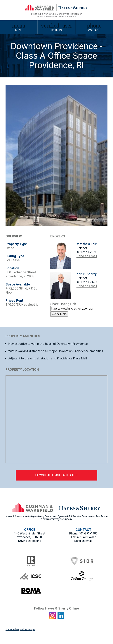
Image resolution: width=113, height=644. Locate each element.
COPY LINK (59, 314)
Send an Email (87, 256)
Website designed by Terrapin (20, 630)
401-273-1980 (88, 533)
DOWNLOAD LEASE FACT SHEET (56, 475)
